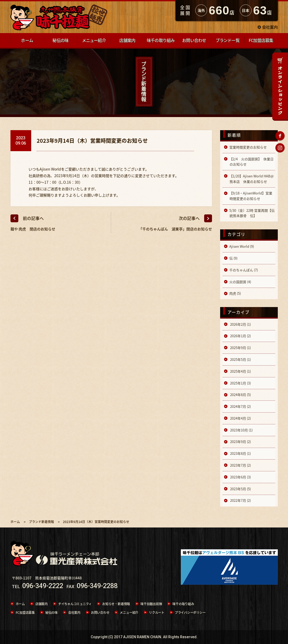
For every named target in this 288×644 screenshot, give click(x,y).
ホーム (20, 604)
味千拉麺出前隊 (151, 604)
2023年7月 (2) (240, 465)
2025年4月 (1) (240, 371)
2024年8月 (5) (240, 395)
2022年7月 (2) (240, 500)
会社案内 (270, 27)
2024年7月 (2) (240, 406)
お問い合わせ (100, 613)
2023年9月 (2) (240, 442)
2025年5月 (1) (240, 359)
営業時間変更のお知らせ (248, 147)
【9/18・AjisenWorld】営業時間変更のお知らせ (251, 196)
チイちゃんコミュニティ (75, 604)
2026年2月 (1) (240, 324)
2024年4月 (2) (240, 418)
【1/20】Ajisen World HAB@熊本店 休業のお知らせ (251, 179)
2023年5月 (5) (240, 489)
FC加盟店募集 (25, 613)
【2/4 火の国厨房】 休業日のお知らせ (251, 162)
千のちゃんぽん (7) (244, 270)
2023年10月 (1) (241, 430)
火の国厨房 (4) (240, 282)
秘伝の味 (51, 613)
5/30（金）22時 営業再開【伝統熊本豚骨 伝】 (252, 213)
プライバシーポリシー (190, 613)
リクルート (157, 613)
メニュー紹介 (129, 613)
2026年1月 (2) (240, 336)
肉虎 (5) (235, 293)
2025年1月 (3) (240, 383)
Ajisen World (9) (242, 246)
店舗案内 (42, 604)
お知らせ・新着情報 (116, 604)
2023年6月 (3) (240, 477)
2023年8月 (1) (240, 453)
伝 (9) (233, 258)
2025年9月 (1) (240, 348)
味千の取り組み (183, 604)
